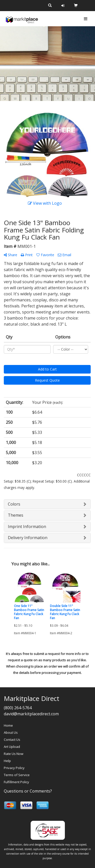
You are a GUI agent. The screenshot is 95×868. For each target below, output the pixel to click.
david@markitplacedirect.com (31, 714)
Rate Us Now (14, 754)
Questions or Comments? (28, 791)
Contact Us (12, 740)
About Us (11, 732)
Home (8, 725)
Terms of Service (17, 775)
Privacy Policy (14, 768)
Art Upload (12, 747)
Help (7, 761)
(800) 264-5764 (18, 708)
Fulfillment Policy (16, 782)
